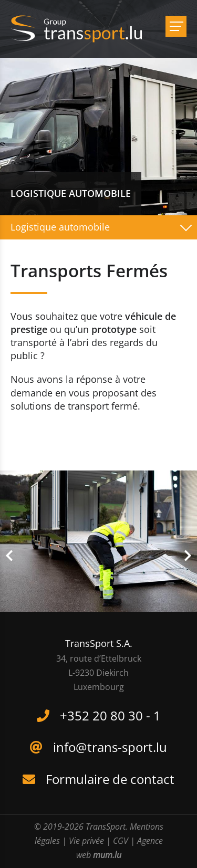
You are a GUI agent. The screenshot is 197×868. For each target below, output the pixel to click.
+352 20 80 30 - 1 (110, 715)
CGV (121, 841)
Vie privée (86, 841)
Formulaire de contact (110, 779)
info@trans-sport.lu (110, 747)
